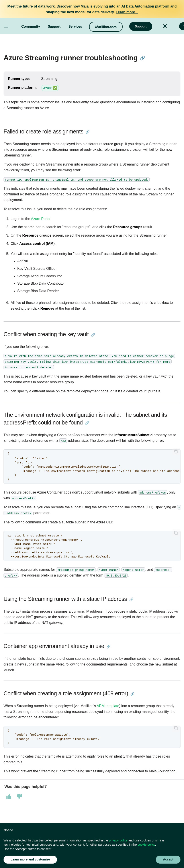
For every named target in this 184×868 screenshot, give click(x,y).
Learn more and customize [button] (30, 859)
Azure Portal (41, 219)
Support (54, 26)
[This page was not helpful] (20, 797)
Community (31, 26)
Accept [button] (168, 859)
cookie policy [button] (146, 845)
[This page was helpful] (9, 797)
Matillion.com (106, 27)
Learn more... (127, 12)
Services (75, 26)
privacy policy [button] (118, 840)
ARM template (108, 706)
